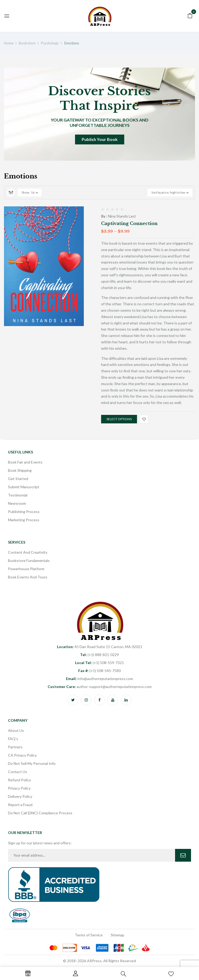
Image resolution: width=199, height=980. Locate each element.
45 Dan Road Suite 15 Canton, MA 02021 (100, 647)
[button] (190, 15)
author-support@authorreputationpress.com (100, 687)
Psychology (50, 43)
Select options (119, 419)
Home (9, 43)
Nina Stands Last (122, 216)
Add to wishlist (144, 419)
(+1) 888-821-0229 (99, 655)
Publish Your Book (100, 139)
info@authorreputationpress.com (99, 679)
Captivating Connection (129, 223)
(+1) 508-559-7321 (99, 663)
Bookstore (27, 43)
